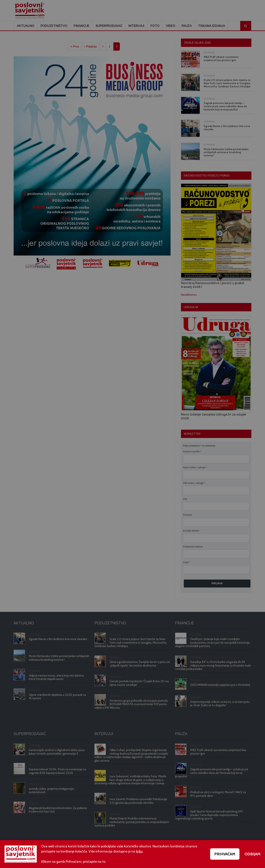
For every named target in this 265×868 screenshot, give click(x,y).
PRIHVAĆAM (225, 854)
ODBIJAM (253, 854)
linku (139, 851)
